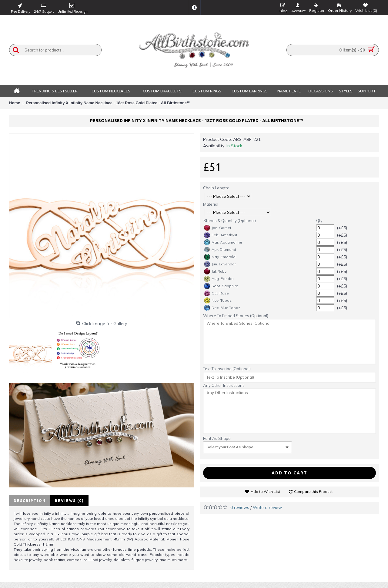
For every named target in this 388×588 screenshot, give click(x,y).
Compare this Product (313, 492)
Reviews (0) (69, 501)
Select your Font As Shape (230, 447)
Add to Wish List (265, 492)
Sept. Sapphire (221, 286)
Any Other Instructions (224, 385)
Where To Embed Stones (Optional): (236, 316)
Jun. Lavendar (220, 264)
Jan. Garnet (218, 228)
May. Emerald (220, 257)
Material (211, 204)
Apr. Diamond (220, 250)
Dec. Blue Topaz (222, 308)
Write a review (267, 507)
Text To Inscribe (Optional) (227, 369)
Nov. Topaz (218, 301)
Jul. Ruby (215, 271)
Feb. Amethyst (221, 235)
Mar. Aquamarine (223, 242)
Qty (319, 221)
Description (30, 501)
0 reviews (240, 507)
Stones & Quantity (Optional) (230, 221)
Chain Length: (216, 188)
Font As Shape (217, 438)
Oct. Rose (216, 293)
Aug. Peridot (219, 279)
